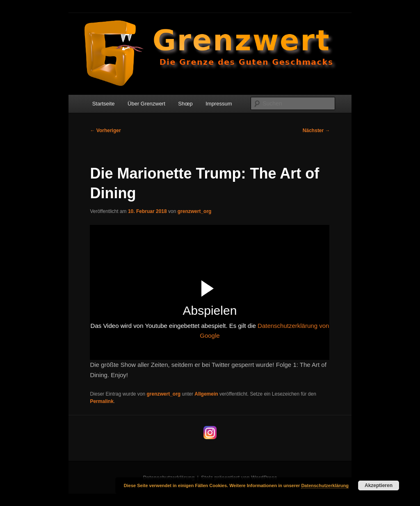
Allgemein (206, 394)
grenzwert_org (195, 211)
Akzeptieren (379, 485)
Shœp (185, 104)
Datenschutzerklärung (325, 485)
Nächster (316, 131)
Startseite (104, 104)
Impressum (219, 104)
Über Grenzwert (146, 104)
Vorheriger (105, 131)
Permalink (102, 401)
